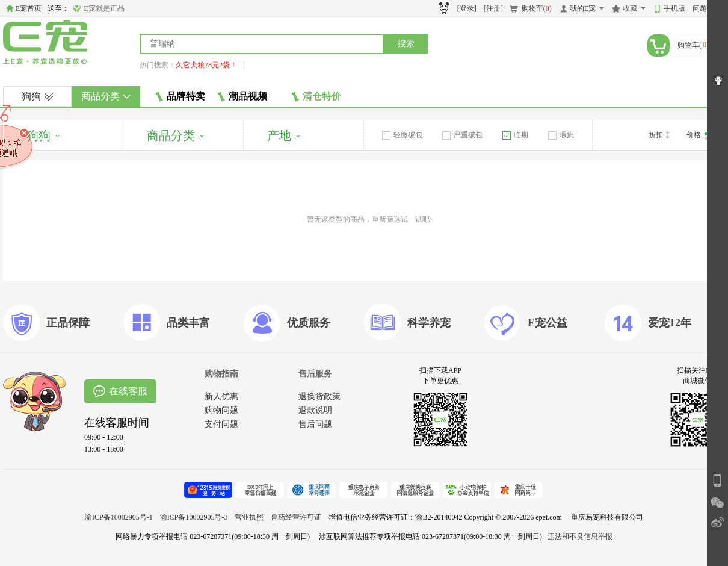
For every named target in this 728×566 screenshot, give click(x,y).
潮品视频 (242, 96)
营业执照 (249, 517)
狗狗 (38, 96)
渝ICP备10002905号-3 (194, 517)
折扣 (659, 135)
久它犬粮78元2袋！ (206, 65)
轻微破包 (402, 135)
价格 (697, 135)
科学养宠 (429, 323)
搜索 (406, 44)
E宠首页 (29, 8)
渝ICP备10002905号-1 (119, 517)
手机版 (674, 8)
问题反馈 (707, 8)
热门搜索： (158, 65)
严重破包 (462, 135)
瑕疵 (561, 135)
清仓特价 (316, 96)
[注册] (493, 8)
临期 (515, 135)
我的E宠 (583, 8)
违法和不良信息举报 (580, 536)
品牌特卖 (180, 96)
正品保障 (68, 323)
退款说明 (315, 410)
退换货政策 (319, 397)
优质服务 (309, 323)
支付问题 (221, 424)
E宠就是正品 (104, 8)
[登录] (467, 8)
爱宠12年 (670, 323)
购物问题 (221, 410)
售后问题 (315, 424)
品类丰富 (188, 323)
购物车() (537, 8)
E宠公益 (548, 323)
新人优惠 (221, 397)
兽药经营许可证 (296, 517)
